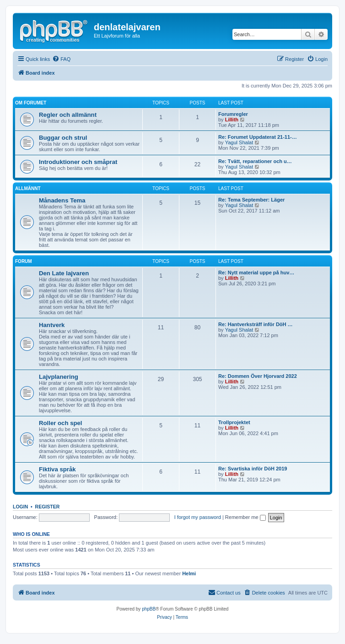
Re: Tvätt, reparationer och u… (255, 161)
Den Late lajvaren (64, 273)
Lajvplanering (59, 377)
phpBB (149, 609)
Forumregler (233, 114)
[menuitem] (61, 59)
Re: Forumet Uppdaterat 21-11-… (258, 137)
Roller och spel (61, 423)
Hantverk (52, 325)
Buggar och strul (63, 138)
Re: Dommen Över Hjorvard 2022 (258, 376)
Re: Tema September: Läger (251, 200)
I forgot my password (198, 517)
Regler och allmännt (68, 115)
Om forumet (31, 103)
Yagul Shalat (239, 142)
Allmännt (28, 188)
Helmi (189, 573)
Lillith (232, 120)
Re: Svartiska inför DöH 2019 (253, 469)
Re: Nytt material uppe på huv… (256, 273)
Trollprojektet (234, 422)
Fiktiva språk (57, 469)
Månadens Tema (62, 200)
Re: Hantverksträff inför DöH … (256, 324)
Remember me (245, 517)
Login (20, 507)
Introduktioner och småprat (78, 162)
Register (48, 507)
